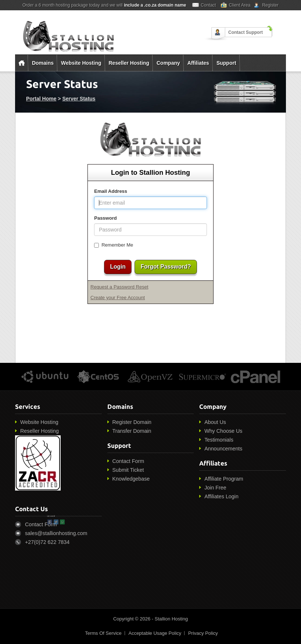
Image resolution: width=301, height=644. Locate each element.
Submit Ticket (128, 470)
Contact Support (246, 32)
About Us (215, 422)
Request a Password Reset (119, 287)
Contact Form (128, 461)
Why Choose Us (223, 431)
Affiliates (198, 63)
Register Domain (132, 422)
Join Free (215, 488)
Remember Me (114, 245)
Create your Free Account (118, 298)
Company (168, 63)
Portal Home (41, 99)
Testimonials (219, 440)
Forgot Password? (166, 267)
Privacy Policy (203, 633)
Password (105, 218)
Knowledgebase (131, 479)
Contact (208, 5)
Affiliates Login (221, 496)
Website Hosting (81, 63)
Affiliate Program (224, 479)
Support (226, 63)
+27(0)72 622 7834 (47, 542)
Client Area (240, 5)
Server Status (79, 99)
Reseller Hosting (129, 63)
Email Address (111, 191)
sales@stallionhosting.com (56, 533)
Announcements (223, 449)
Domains (43, 63)
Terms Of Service (103, 633)
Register (270, 5)
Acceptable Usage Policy (155, 633)
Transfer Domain (132, 431)
